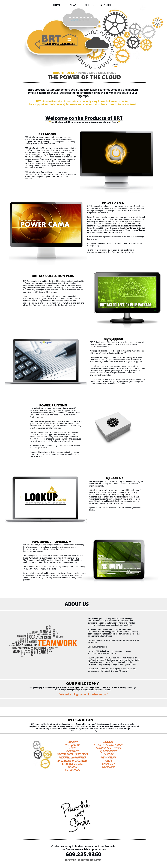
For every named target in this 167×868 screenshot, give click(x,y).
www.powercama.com (96, 252)
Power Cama (30, 176)
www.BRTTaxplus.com (72, 303)
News (115, 122)
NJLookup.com (95, 503)
